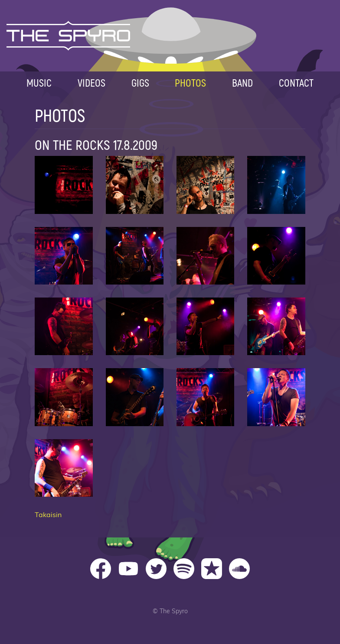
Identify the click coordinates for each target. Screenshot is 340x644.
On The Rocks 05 (64, 256)
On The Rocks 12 (276, 326)
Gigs (140, 83)
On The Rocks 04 (276, 185)
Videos (92, 83)
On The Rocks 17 (64, 468)
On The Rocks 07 (205, 256)
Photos (190, 83)
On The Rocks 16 (276, 397)
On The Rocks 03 (205, 185)
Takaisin (48, 515)
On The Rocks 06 (135, 256)
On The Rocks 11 (205, 326)
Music (39, 83)
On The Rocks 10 (135, 326)
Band (242, 83)
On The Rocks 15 (205, 397)
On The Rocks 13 (64, 397)
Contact (296, 83)
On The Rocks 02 (135, 185)
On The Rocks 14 (135, 397)
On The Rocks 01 (64, 185)
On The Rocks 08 (276, 256)
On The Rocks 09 (64, 326)
